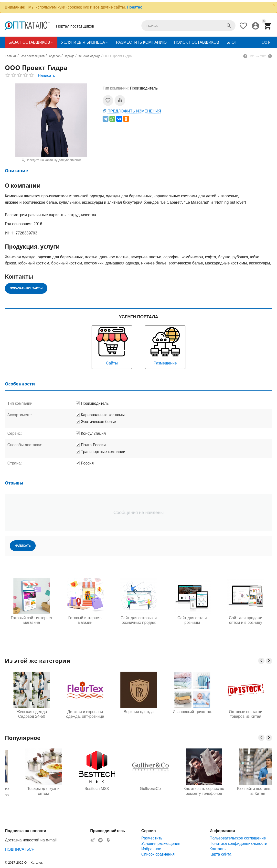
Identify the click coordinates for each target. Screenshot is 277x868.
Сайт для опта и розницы (192, 620)
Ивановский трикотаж (192, 712)
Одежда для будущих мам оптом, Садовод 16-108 (32, 791)
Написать (46, 76)
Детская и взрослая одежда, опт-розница (85, 714)
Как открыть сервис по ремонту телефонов (245, 791)
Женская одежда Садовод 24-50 (32, 714)
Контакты (218, 849)
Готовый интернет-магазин (85, 620)
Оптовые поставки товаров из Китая (246, 714)
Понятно (135, 7)
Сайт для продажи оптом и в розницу (246, 620)
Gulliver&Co (192, 789)
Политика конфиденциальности (238, 843)
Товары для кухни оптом (85, 791)
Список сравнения (158, 854)
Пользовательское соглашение (238, 838)
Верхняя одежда (138, 712)
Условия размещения (161, 843)
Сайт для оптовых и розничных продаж (138, 620)
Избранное (151, 849)
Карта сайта (220, 854)
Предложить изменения (134, 111)
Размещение (165, 346)
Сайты (112, 346)
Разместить (152, 838)
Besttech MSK (139, 789)
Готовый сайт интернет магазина (32, 620)
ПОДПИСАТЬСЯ (20, 849)
